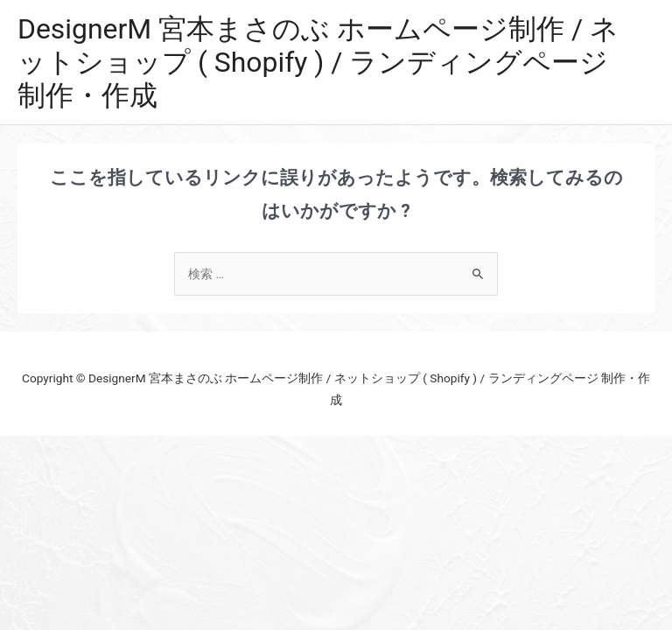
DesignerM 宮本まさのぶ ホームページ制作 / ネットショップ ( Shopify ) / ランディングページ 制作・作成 (318, 63)
